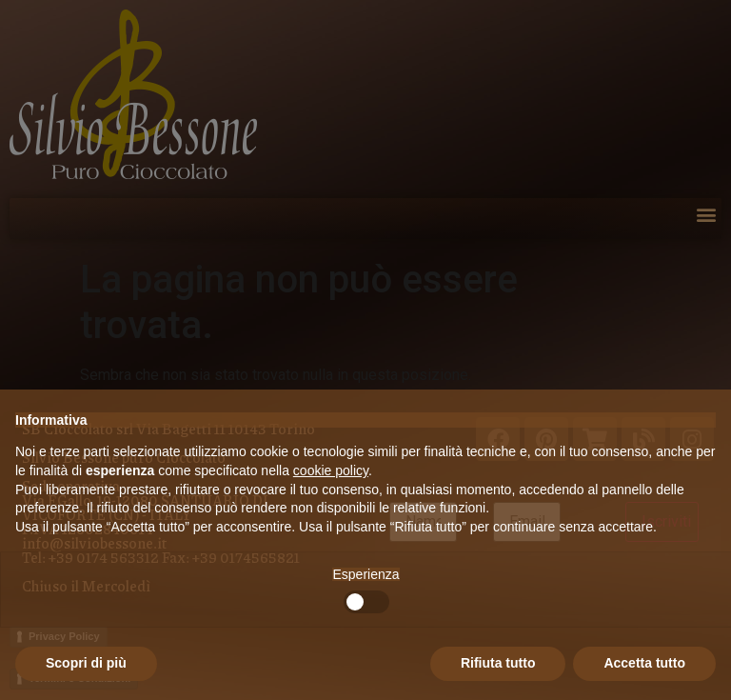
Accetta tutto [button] (644, 663)
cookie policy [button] (331, 470)
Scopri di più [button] (86, 663)
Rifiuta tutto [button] (498, 663)
